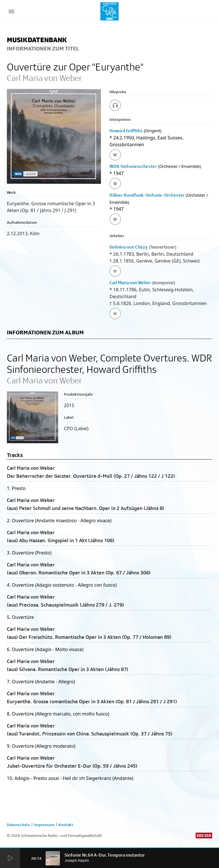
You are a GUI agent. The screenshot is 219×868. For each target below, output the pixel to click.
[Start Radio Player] (10, 858)
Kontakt (66, 825)
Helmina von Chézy (129, 247)
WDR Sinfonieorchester (133, 166)
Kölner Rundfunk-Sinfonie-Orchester (147, 195)
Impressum (44, 825)
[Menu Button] (11, 11)
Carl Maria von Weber (130, 283)
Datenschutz (18, 825)
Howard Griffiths (126, 131)
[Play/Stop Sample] (115, 105)
